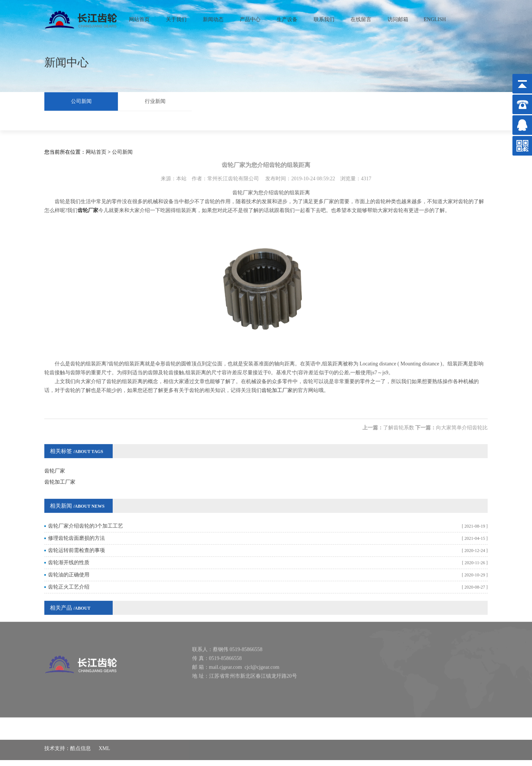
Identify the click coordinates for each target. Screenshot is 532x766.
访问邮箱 (398, 17)
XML (104, 744)
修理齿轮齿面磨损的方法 (76, 526)
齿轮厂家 (55, 459)
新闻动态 (213, 17)
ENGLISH (435, 17)
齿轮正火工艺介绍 (69, 575)
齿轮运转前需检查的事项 (76, 538)
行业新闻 (155, 100)
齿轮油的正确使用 (69, 563)
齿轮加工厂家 (277, 378)
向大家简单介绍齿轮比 (462, 416)
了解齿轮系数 (399, 416)
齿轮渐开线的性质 (69, 550)
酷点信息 (81, 744)
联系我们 (324, 17)
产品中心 (250, 17)
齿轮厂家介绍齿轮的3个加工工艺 (86, 514)
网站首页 (139, 17)
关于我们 (176, 17)
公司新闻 (81, 100)
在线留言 (361, 17)
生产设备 (287, 17)
